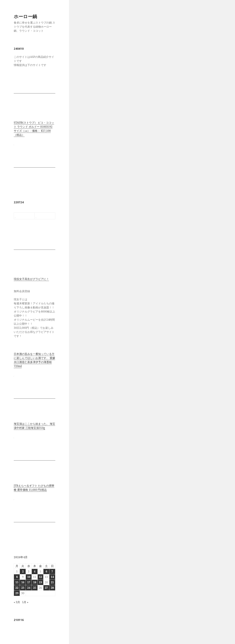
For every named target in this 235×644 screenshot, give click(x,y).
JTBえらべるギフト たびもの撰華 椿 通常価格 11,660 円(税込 (34, 488)
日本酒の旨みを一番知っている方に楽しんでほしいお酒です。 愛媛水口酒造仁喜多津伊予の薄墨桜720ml (34, 360)
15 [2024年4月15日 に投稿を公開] (17, 582)
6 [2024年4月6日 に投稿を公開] (46, 571)
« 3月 (17, 602)
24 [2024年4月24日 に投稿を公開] (29, 588)
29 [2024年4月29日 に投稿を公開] (17, 593)
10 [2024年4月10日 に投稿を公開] (29, 577)
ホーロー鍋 (25, 16)
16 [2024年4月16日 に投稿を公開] (23, 582)
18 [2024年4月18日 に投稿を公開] (35, 582)
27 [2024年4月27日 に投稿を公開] (46, 588)
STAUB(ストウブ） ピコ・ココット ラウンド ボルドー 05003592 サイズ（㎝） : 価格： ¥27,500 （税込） (34, 129)
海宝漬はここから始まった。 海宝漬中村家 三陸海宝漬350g (34, 426)
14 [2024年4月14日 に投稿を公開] (52, 577)
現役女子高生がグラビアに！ (31, 279)
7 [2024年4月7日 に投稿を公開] (52, 571)
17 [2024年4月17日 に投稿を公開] (29, 582)
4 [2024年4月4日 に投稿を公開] (35, 571)
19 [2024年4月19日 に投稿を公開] (40, 582)
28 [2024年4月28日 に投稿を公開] (52, 588)
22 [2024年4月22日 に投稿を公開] (17, 588)
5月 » (25, 602)
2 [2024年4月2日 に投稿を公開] (23, 571)
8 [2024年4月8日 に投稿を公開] (17, 577)
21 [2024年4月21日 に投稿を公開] (52, 582)
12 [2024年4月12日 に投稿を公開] (40, 577)
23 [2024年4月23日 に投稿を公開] (23, 588)
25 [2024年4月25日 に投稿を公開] (35, 588)
